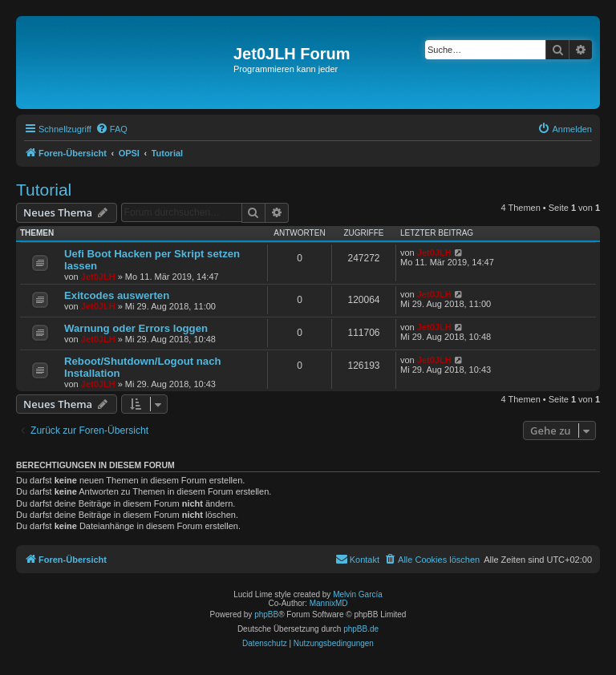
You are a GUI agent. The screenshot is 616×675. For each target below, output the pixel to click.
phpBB (266, 614)
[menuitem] (111, 129)
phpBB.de (361, 629)
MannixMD (329, 603)
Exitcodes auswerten (117, 295)
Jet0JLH (98, 277)
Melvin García (358, 594)
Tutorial (44, 190)
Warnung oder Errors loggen (136, 328)
